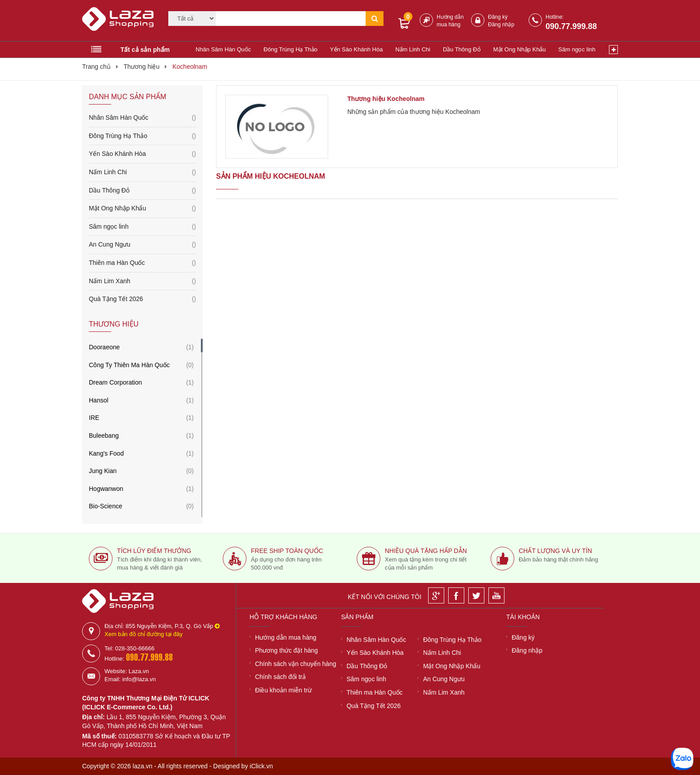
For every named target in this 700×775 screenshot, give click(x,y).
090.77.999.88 (571, 26)
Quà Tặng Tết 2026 (142, 299)
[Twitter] (476, 595)
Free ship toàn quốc (287, 551)
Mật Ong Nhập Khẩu (520, 49)
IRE (94, 418)
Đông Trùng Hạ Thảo (290, 49)
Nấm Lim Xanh (142, 281)
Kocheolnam (190, 67)
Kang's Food (106, 453)
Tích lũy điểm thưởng (154, 551)
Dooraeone (104, 347)
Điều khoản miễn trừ (283, 690)
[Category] (192, 19)
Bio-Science (106, 506)
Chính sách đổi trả (280, 677)
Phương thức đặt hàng (286, 650)
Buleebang (104, 436)
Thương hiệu (142, 67)
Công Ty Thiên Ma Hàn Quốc (129, 365)
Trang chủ (96, 67)
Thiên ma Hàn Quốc (142, 263)
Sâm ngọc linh (577, 49)
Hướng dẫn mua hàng (285, 637)
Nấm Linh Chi (413, 49)
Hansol (99, 400)
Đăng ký (498, 17)
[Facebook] (456, 595)
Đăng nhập (501, 25)
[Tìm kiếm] (291, 19)
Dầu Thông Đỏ (462, 49)
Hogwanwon (106, 489)
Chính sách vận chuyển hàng (296, 664)
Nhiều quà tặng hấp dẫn (426, 551)
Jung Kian (103, 471)
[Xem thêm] (613, 50)
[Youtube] (496, 595)
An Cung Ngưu (142, 245)
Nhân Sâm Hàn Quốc (223, 49)
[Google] (436, 595)
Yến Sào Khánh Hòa (356, 49)
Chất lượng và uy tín (555, 551)
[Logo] (120, 23)
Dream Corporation (115, 382)
